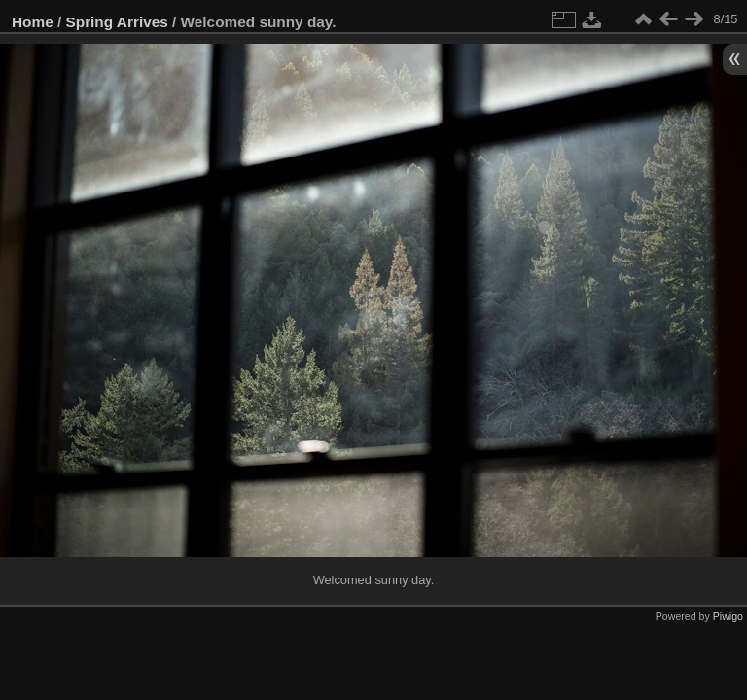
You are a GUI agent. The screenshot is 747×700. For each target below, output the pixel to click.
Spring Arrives (117, 22)
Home (33, 22)
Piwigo (728, 616)
